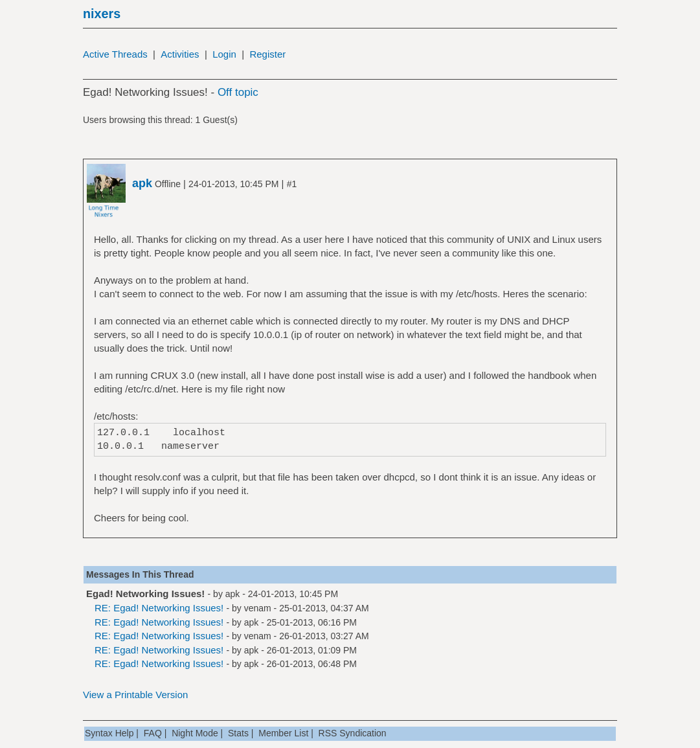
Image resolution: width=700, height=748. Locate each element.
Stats (238, 733)
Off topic (238, 92)
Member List (283, 733)
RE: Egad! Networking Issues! (159, 608)
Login (224, 54)
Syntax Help (109, 733)
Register (267, 54)
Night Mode (195, 733)
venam (258, 608)
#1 (292, 184)
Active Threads (115, 54)
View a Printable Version (135, 695)
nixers (102, 14)
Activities (180, 54)
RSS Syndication (353, 733)
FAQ (153, 733)
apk (233, 594)
